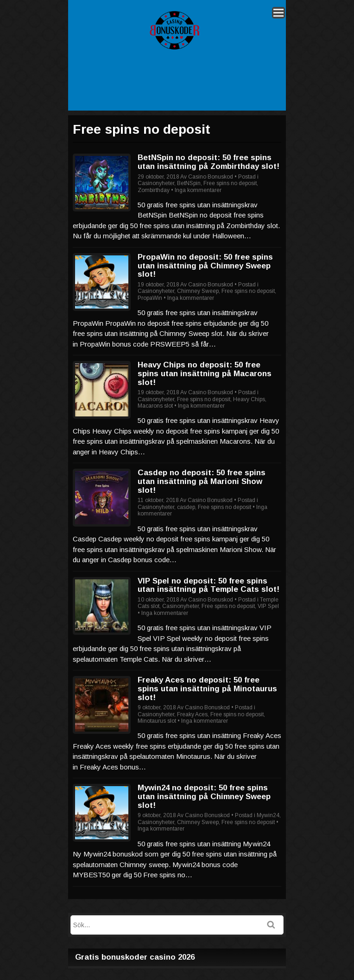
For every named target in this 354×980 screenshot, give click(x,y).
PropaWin (150, 298)
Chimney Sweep (198, 291)
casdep (186, 507)
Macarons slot (155, 406)
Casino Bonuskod (211, 177)
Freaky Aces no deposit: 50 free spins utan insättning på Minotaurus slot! (207, 688)
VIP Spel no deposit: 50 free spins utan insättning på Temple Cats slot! (209, 585)
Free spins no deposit (230, 183)
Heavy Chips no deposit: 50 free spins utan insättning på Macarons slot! (205, 373)
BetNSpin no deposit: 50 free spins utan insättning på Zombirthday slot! (209, 162)
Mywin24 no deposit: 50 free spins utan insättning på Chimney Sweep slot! (204, 796)
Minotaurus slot (157, 721)
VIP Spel (268, 606)
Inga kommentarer (198, 190)
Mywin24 (268, 815)
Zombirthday (154, 190)
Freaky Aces (192, 714)
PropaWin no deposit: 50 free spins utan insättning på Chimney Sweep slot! (205, 266)
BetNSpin (189, 183)
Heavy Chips (249, 399)
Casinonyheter (156, 183)
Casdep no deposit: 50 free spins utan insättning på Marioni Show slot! (202, 481)
